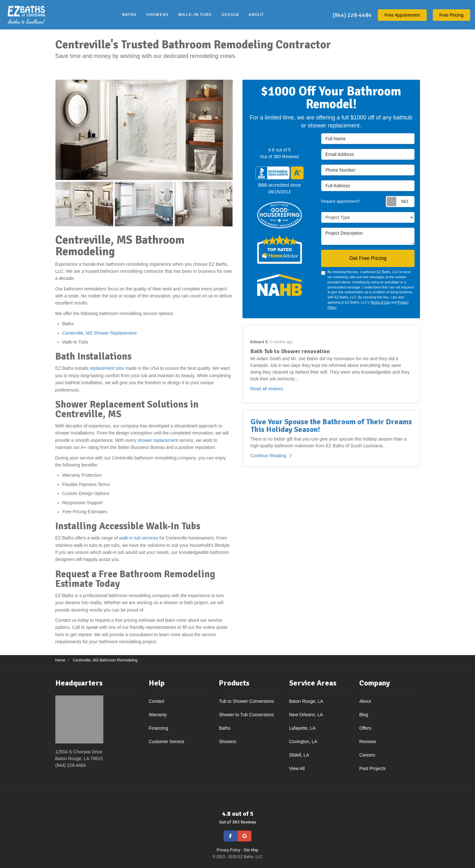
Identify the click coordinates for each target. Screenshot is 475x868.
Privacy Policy (228, 850)
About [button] (256, 15)
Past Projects (372, 768)
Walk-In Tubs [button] (195, 15)
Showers (227, 742)
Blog (364, 715)
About (365, 701)
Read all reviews (267, 389)
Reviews (368, 742)
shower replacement (158, 440)
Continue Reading (271, 456)
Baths (225, 728)
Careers (367, 755)
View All (297, 768)
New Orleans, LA (306, 715)
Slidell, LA (299, 755)
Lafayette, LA (302, 728)
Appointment (402, 15)
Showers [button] (157, 15)
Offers (365, 728)
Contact (156, 701)
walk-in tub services (139, 538)
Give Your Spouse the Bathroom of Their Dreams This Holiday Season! (331, 426)
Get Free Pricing (368, 258)
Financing (158, 728)
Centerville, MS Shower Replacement (100, 333)
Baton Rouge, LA (306, 701)
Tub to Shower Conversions (246, 701)
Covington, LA (303, 742)
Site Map (251, 850)
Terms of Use (380, 302)
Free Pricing (451, 15)
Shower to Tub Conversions (246, 715)
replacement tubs (107, 368)
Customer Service (166, 742)
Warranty (158, 715)
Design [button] (230, 15)
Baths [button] (129, 15)
